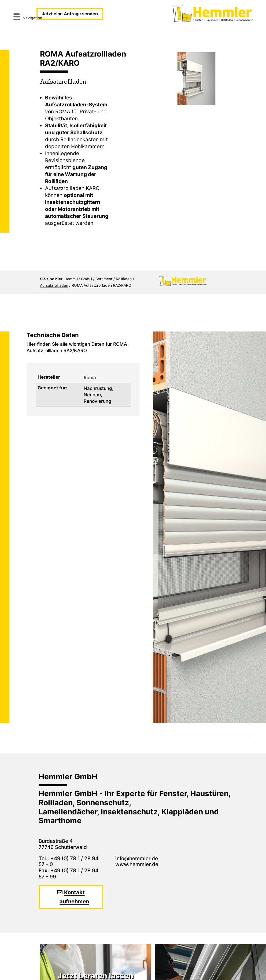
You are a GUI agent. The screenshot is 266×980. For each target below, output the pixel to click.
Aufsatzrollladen (54, 285)
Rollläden (124, 279)
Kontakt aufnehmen (74, 897)
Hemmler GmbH (78, 279)
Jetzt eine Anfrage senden (70, 14)
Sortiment (104, 279)
